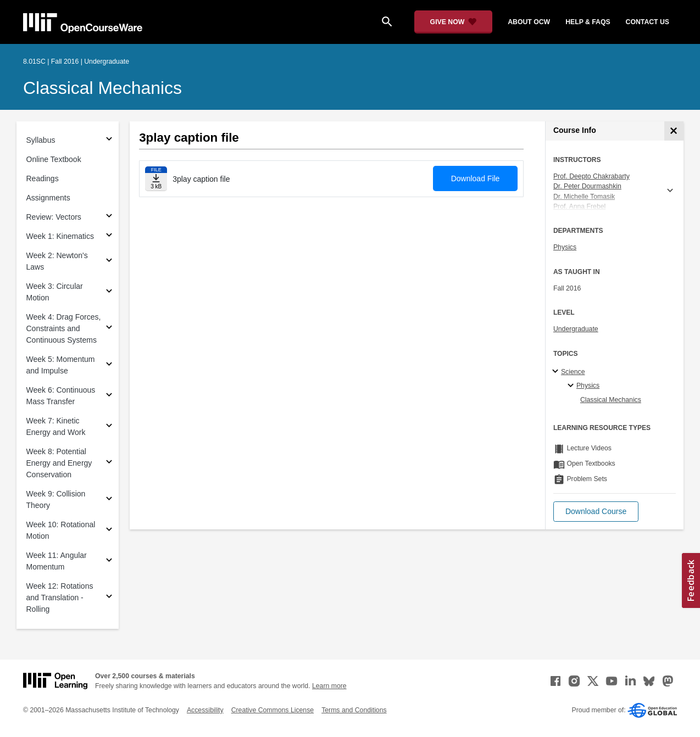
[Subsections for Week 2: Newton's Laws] (109, 262)
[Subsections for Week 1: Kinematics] (109, 236)
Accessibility (205, 710)
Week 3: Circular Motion (55, 292)
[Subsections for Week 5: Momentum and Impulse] (109, 365)
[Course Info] (674, 131)
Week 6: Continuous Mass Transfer (61, 396)
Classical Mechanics (102, 88)
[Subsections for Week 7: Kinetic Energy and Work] (109, 427)
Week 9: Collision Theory (56, 499)
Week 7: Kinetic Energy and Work (56, 426)
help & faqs (588, 22)
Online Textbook (54, 159)
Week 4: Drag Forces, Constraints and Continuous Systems (64, 328)
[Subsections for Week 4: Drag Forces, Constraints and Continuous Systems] (109, 329)
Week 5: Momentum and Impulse (61, 365)
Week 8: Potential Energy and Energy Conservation (59, 463)
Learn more (329, 686)
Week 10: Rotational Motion (61, 530)
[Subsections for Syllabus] (109, 140)
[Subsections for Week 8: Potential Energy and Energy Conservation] (109, 463)
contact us (648, 22)
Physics (565, 247)
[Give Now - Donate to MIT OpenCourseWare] (454, 22)
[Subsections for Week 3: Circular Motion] (109, 292)
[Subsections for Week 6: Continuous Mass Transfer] (109, 396)
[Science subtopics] (557, 372)
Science (573, 372)
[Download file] (156, 179)
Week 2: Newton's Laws (57, 261)
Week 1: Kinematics (60, 236)
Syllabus (41, 140)
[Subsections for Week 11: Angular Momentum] (109, 562)
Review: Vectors (54, 217)
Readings (43, 178)
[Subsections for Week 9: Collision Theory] (109, 500)
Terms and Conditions (354, 710)
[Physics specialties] (572, 386)
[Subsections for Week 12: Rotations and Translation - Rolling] (109, 598)
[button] (596, 512)
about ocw (529, 22)
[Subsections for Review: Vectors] (109, 217)
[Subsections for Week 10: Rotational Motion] (109, 531)
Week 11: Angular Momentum (57, 561)
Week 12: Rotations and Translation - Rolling (60, 598)
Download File (476, 178)
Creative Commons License (273, 710)
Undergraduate (576, 329)
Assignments (48, 198)
